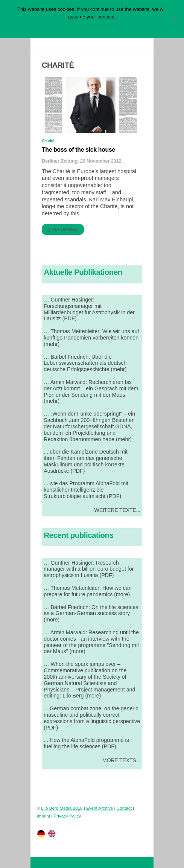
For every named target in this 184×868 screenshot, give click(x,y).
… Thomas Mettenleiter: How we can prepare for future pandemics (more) (87, 591)
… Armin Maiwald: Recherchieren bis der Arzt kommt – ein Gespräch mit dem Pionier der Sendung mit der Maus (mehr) (91, 392)
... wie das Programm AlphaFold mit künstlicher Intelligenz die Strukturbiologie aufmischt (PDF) (86, 490)
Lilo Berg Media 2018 (62, 808)
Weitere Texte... (117, 510)
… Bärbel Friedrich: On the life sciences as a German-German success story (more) (91, 614)
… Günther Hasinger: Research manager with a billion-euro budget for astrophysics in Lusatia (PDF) (89, 569)
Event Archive (100, 808)
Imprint (43, 816)
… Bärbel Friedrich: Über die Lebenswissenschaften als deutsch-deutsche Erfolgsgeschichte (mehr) (86, 363)
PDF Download (63, 230)
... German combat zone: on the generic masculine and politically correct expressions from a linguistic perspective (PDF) (92, 718)
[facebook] (52, 833)
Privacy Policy (68, 816)
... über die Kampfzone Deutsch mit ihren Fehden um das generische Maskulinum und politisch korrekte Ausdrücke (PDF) (86, 461)
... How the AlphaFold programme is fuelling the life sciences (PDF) (86, 743)
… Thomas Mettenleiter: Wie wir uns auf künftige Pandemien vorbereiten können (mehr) (91, 338)
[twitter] (41, 833)
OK (66, 27)
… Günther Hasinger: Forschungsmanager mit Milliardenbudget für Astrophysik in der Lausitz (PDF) (89, 309)
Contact (124, 808)
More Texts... (121, 760)
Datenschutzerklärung (97, 27)
